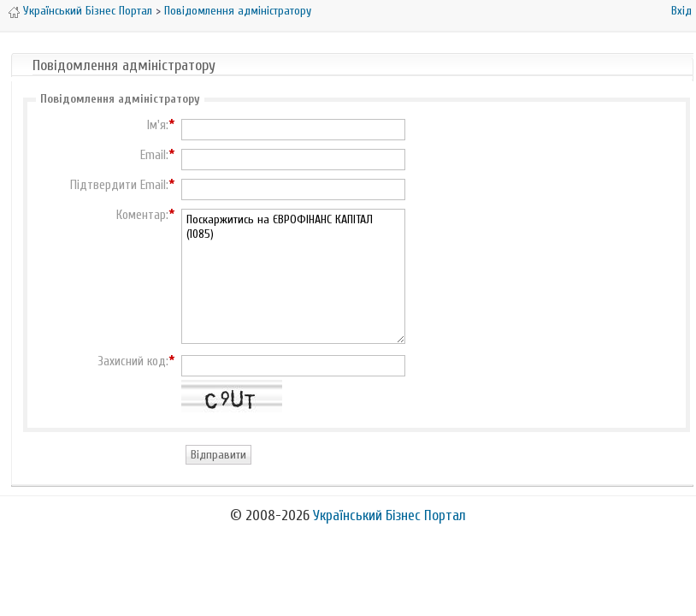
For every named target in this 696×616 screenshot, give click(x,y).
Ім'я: (158, 126)
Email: (154, 156)
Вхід (681, 11)
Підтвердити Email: (119, 186)
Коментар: (142, 216)
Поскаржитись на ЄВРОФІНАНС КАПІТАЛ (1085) (293, 276)
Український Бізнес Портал (88, 11)
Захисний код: (133, 362)
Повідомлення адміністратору (238, 11)
